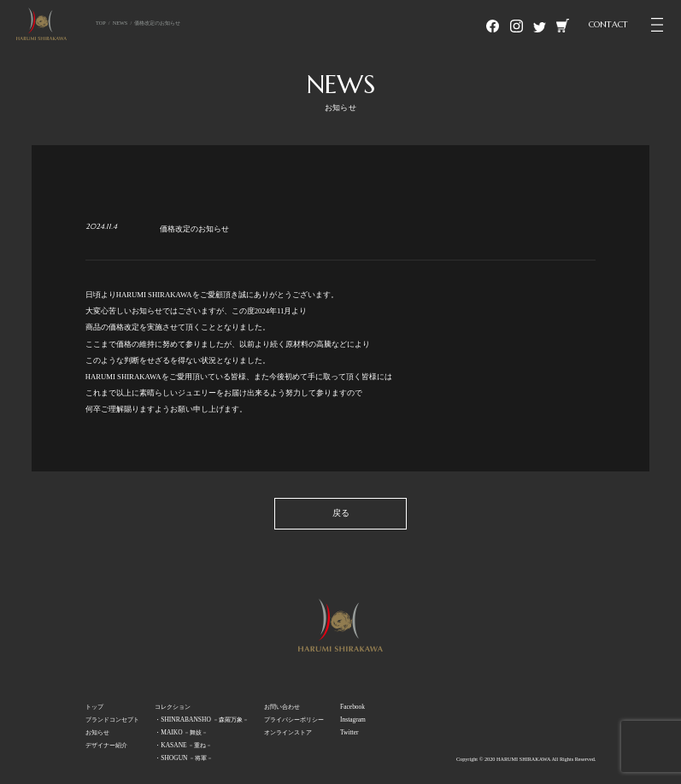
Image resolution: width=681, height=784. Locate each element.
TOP (101, 23)
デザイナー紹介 (106, 745)
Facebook (352, 707)
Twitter (349, 732)
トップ (94, 707)
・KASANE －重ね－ (183, 745)
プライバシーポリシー (294, 720)
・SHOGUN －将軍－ (184, 758)
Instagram (353, 720)
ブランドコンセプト (112, 720)
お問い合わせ (282, 707)
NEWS (120, 23)
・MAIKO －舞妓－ (181, 732)
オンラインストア (288, 732)
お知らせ (97, 732)
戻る (341, 513)
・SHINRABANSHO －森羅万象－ (201, 720)
